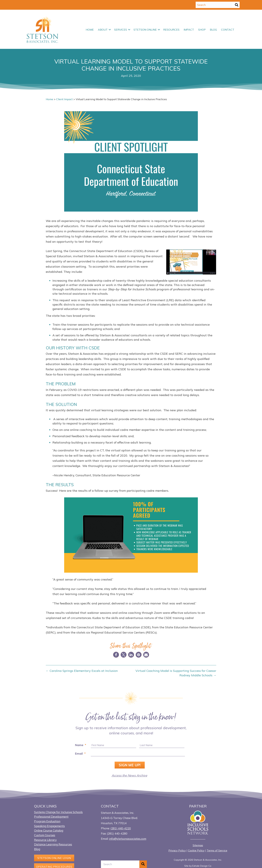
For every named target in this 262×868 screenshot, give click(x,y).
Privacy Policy (177, 850)
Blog (37, 849)
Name (81, 745)
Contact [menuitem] (228, 30)
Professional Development (51, 816)
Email (80, 753)
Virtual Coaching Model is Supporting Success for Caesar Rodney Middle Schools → (176, 673)
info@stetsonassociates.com (128, 838)
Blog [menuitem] (213, 30)
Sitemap (198, 845)
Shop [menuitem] (202, 30)
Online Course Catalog (49, 830)
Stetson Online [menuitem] (145, 30)
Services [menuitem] (121, 30)
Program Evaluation (47, 821)
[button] (237, 5)
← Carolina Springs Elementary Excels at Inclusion (82, 671)
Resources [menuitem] (171, 30)
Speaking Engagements (49, 826)
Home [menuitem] (90, 30)
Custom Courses (45, 835)
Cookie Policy (196, 850)
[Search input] (214, 5)
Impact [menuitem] (189, 30)
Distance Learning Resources (53, 844)
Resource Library (45, 839)
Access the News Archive (129, 775)
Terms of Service (217, 850)
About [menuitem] (103, 30)
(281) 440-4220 (121, 828)
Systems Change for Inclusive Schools (58, 812)
